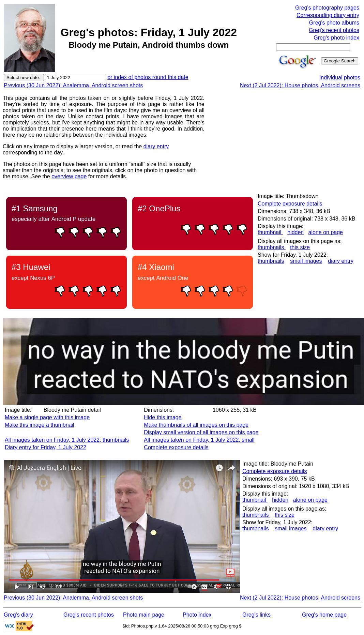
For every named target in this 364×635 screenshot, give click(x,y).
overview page (69, 176)
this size (300, 247)
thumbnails (272, 247)
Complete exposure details (290, 204)
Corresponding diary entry (328, 15)
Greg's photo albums (334, 23)
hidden (295, 232)
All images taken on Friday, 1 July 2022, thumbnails (67, 440)
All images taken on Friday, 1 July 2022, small (199, 440)
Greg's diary (18, 615)
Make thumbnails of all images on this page (196, 425)
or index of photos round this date (148, 77)
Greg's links (256, 615)
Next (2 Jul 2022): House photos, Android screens (300, 85)
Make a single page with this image (47, 417)
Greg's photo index (336, 38)
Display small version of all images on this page (201, 432)
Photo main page (144, 615)
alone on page (326, 232)
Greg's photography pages (327, 8)
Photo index (197, 615)
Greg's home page (324, 615)
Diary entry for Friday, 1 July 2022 (45, 447)
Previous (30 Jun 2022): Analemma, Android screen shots (73, 85)
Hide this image (163, 417)
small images (306, 261)
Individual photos (340, 78)
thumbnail (270, 232)
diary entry (156, 146)
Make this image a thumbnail (40, 425)
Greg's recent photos (334, 30)
